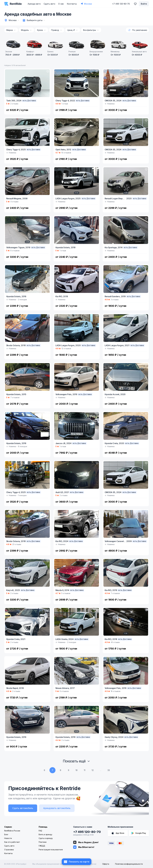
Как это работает (12, 842)
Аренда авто (34, 4)
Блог (6, 834)
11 (85, 770)
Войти (144, 4)
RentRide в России (12, 831)
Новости (8, 838)
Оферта (106, 864)
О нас (61, 4)
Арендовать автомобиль (57, 808)
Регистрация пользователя (51, 850)
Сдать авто (49, 4)
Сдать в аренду (46, 838)
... (101, 770)
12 (93, 770)
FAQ (40, 831)
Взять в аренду (45, 834)
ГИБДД (42, 846)
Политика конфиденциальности (129, 864)
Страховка (9, 850)
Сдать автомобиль (23, 808)
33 (109, 770)
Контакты (72, 4)
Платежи (43, 842)
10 (77, 770)
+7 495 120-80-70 (87, 832)
